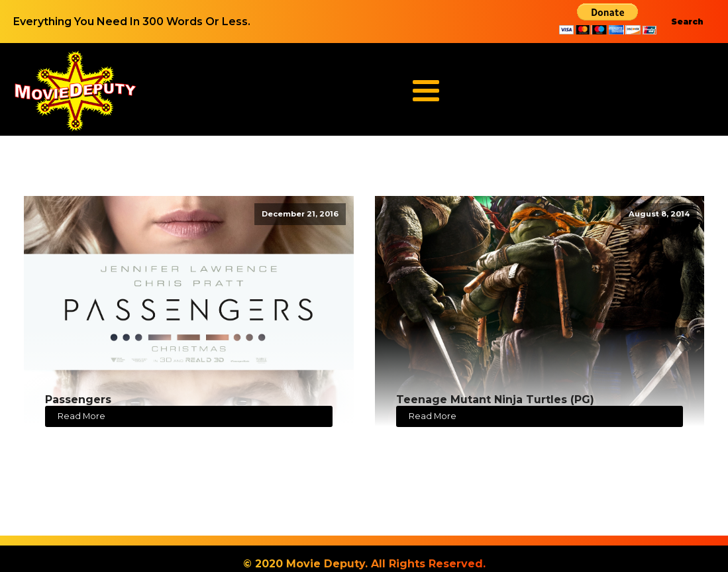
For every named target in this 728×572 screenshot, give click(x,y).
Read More (81, 416)
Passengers (78, 400)
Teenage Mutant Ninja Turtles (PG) (495, 400)
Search (687, 22)
